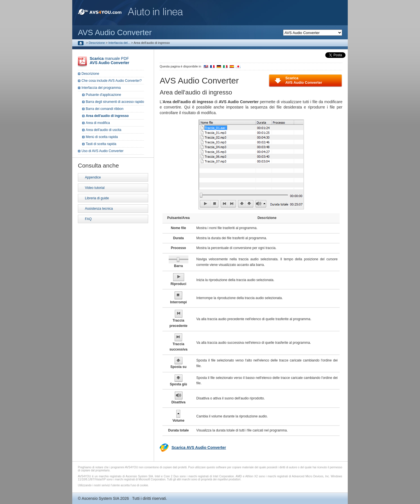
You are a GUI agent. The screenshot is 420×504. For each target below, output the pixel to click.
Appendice (93, 177)
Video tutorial (95, 188)
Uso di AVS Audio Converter (102, 151)
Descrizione (97, 43)
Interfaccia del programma (101, 88)
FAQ (88, 219)
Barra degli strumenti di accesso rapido (115, 102)
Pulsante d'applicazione (103, 95)
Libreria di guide (97, 198)
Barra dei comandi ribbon (105, 109)
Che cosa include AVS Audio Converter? (112, 81)
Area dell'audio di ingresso (107, 116)
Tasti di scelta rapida (101, 144)
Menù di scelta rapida (102, 137)
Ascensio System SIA (100, 498)
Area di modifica (98, 123)
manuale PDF (109, 61)
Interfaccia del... (119, 43)
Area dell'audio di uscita (103, 130)
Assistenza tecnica (99, 209)
